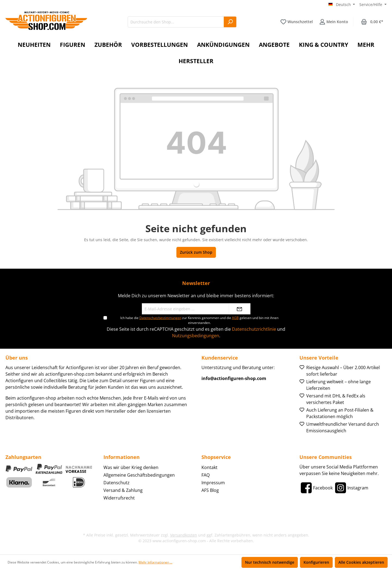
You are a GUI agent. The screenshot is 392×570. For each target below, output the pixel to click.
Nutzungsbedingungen (196, 336)
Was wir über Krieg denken (131, 467)
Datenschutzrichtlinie (254, 329)
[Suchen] (230, 22)
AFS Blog (210, 490)
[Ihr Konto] (334, 22)
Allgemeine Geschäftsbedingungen (139, 475)
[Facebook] (316, 488)
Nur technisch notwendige (270, 562)
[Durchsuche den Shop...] (176, 22)
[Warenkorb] (372, 22)
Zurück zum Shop (196, 252)
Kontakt (209, 467)
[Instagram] (351, 488)
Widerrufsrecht (119, 498)
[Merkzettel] (297, 22)
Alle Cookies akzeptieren (361, 562)
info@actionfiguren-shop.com (234, 378)
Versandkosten (184, 535)
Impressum (213, 483)
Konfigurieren (316, 562)
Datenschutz (117, 483)
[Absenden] (240, 309)
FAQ (206, 475)
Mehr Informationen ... (155, 562)
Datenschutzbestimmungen (160, 318)
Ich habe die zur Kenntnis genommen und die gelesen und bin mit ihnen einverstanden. (199, 320)
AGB (235, 318)
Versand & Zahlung (123, 490)
